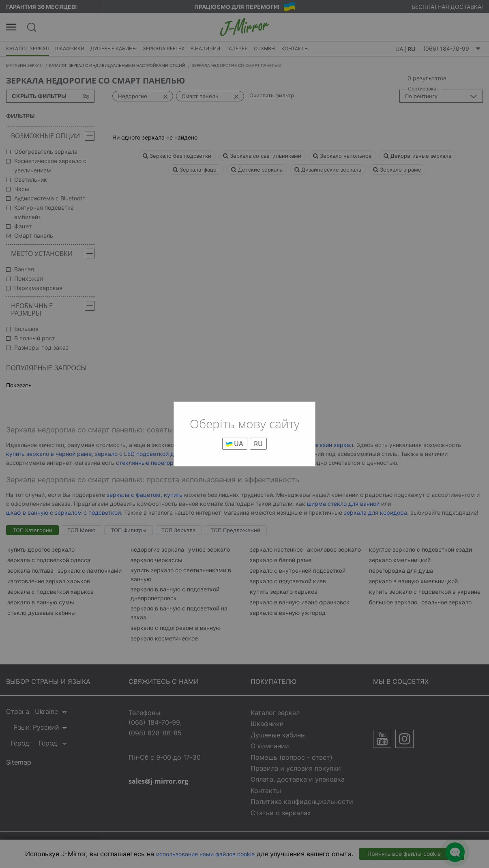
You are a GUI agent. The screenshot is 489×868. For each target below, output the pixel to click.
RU (258, 444)
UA (235, 444)
